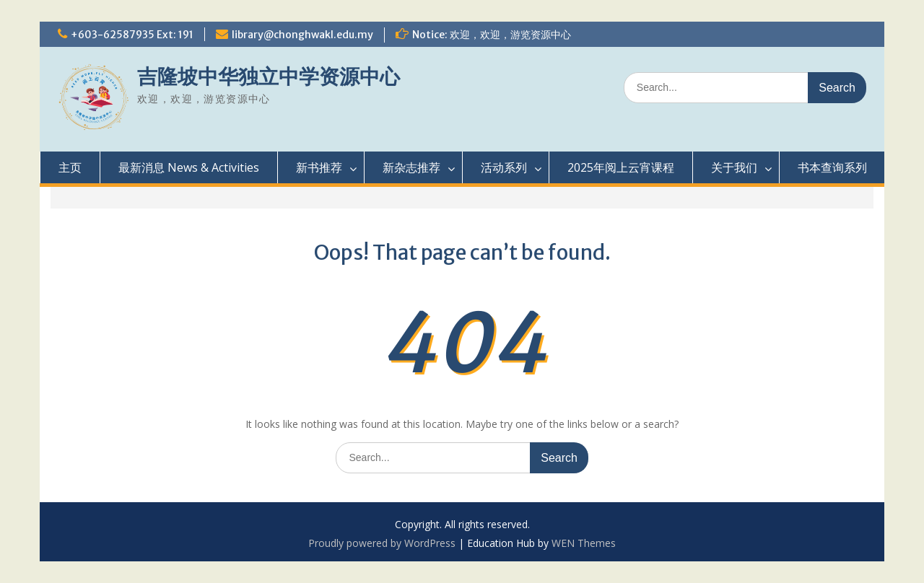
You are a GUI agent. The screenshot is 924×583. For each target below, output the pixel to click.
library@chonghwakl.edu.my (302, 35)
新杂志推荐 (411, 167)
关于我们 (734, 167)
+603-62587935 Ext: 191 (132, 35)
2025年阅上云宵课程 (621, 167)
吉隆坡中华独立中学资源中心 (269, 76)
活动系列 (504, 167)
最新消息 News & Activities (189, 167)
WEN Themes (584, 543)
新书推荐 (319, 167)
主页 (70, 167)
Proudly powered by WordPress (382, 543)
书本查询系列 (832, 167)
